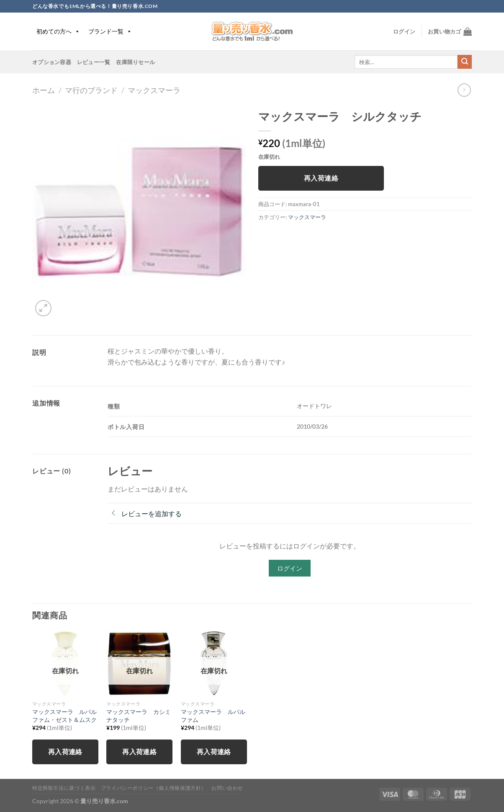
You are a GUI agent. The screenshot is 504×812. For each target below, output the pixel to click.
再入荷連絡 (321, 178)
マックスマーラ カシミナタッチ (139, 716)
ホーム (44, 90)
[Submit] (465, 62)
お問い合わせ (227, 788)
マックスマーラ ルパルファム (213, 716)
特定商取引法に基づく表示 (64, 788)
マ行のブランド (91, 90)
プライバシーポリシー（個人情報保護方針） (154, 788)
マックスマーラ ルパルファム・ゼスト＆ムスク (64, 716)
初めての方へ (58, 31)
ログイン (290, 568)
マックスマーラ (154, 90)
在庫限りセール (135, 62)
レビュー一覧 (94, 62)
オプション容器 (52, 62)
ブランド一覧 (110, 31)
